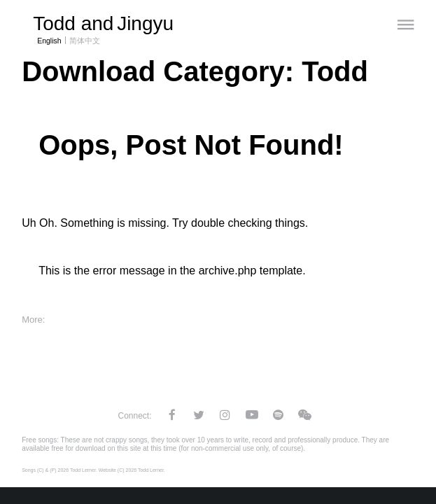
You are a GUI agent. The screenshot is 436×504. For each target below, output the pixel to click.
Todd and (103, 23)
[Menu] (406, 24)
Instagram (225, 415)
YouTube (252, 414)
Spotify (279, 415)
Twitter (199, 415)
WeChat (305, 415)
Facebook (172, 415)
